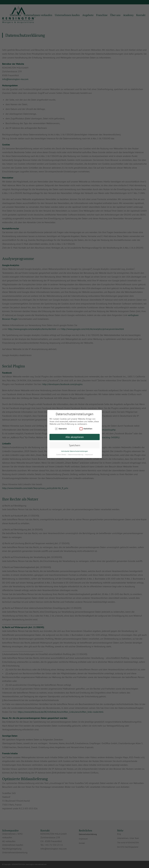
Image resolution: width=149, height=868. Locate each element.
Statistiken (86, 429)
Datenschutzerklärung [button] (76, 455)
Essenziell (61, 429)
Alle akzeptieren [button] (75, 437)
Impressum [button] (89, 455)
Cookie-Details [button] (61, 455)
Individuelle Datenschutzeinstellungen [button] (74, 451)
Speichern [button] (75, 445)
